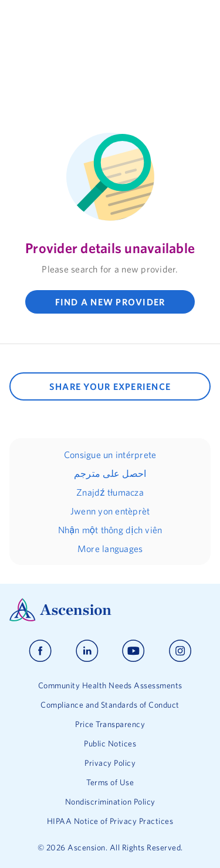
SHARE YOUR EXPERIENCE (110, 386)
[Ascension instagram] (180, 651)
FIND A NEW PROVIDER (110, 302)
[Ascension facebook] (40, 651)
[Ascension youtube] (133, 651)
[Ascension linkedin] (87, 651)
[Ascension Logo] (110, 610)
